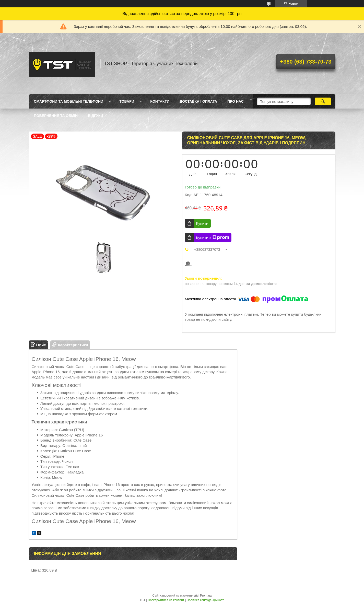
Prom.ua (206, 596)
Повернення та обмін (56, 116)
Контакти (160, 101)
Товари (127, 101)
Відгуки (95, 116)
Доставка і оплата (198, 101)
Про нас (236, 101)
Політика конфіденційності (206, 600)
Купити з (213, 238)
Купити (202, 223)
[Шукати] (323, 101)
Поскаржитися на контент (166, 600)
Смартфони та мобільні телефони (69, 101)
